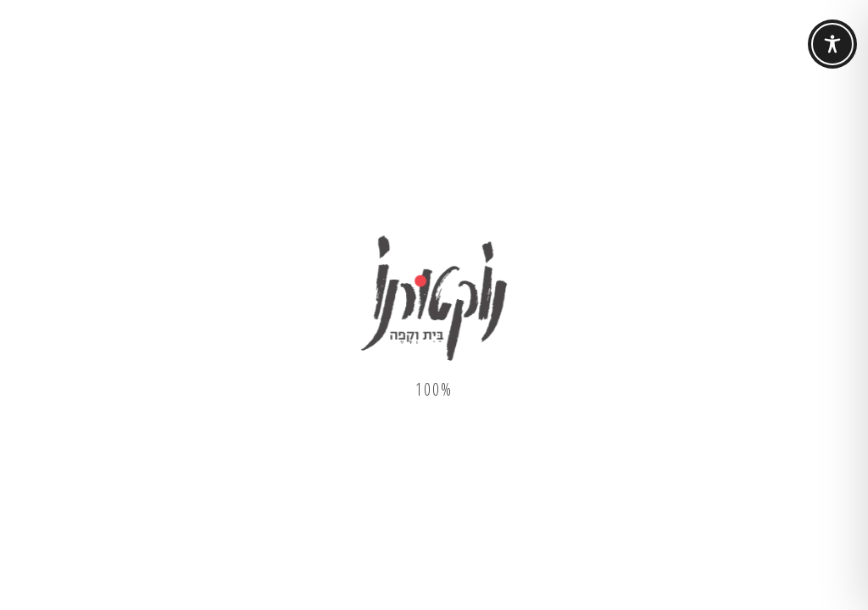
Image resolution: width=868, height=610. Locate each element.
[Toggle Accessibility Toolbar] (832, 44)
